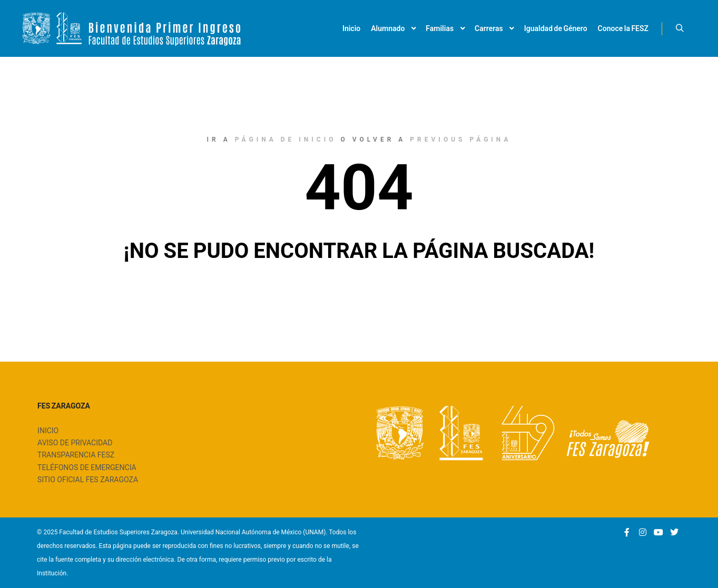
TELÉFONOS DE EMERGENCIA (87, 467)
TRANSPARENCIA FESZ (76, 455)
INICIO (48, 431)
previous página (460, 139)
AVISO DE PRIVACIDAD (75, 443)
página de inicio (286, 139)
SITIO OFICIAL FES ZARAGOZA (88, 480)
